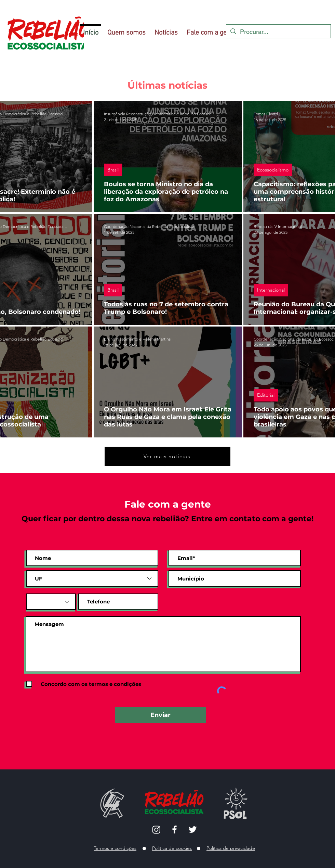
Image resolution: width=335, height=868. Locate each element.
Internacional (271, 290)
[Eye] (235, 806)
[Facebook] (175, 829)
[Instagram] (156, 829)
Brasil (113, 170)
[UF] (92, 578)
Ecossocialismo (273, 170)
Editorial (266, 395)
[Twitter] (193, 829)
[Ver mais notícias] (167, 456)
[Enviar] (160, 715)
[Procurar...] (278, 32)
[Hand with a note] (112, 803)
